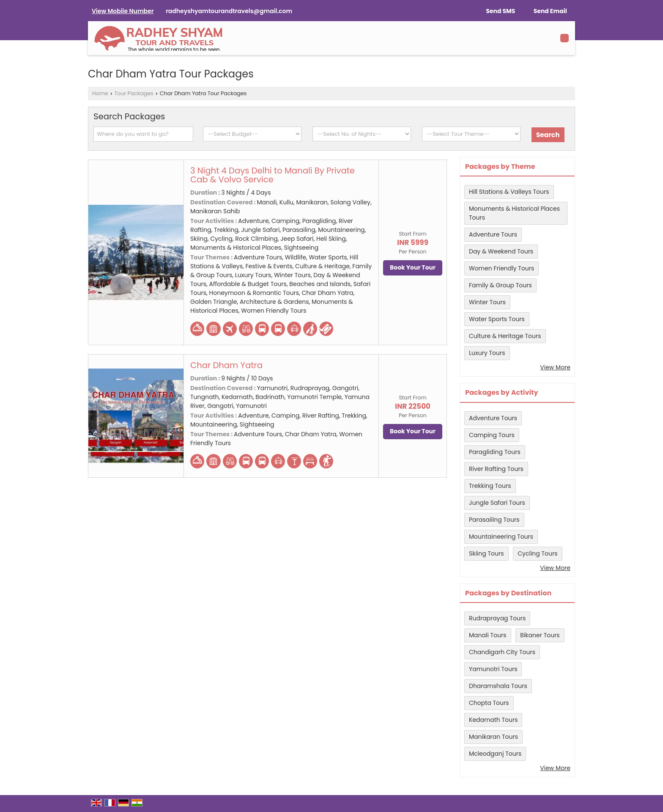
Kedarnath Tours (493, 720)
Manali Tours (488, 635)
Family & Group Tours (500, 285)
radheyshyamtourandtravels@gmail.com (229, 11)
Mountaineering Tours (501, 537)
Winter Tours (487, 302)
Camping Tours (492, 435)
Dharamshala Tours (498, 686)
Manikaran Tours (493, 737)
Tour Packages (134, 93)
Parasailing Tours (494, 520)
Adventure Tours (493, 234)
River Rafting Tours (496, 469)
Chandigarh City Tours (502, 652)
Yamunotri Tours (493, 669)
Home (100, 93)
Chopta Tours (489, 703)
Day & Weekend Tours (501, 251)
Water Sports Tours (497, 319)
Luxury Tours (487, 353)
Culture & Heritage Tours (505, 336)
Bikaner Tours (540, 635)
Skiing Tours (486, 553)
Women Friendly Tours (501, 268)
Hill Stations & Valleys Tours (509, 192)
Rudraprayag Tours (497, 618)
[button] (123, 11)
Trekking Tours (490, 486)
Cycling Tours (537, 553)
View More (555, 367)
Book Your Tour (413, 267)
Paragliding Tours (495, 452)
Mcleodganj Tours (495, 754)
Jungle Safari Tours (497, 503)
